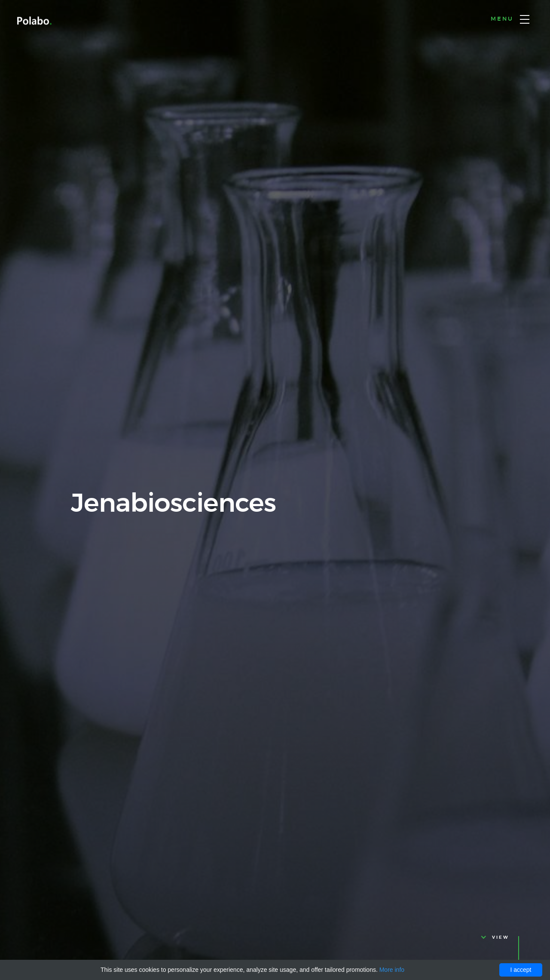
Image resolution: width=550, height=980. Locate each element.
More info (392, 970)
